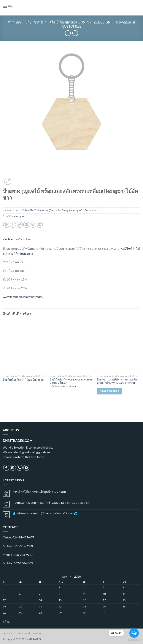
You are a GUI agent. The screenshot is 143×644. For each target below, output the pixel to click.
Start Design (110, 391)
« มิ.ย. (6, 622)
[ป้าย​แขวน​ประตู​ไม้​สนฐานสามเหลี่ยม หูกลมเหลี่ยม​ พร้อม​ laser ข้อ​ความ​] (119, 347)
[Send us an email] (13, 468)
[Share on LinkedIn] (40, 225)
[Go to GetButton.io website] (134, 640)
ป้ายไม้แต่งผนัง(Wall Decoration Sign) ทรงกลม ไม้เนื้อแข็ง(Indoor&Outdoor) (71, 383)
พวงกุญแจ (19, 216)
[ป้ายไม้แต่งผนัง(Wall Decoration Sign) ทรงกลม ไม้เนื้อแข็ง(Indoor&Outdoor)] (71, 347)
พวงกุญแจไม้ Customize (83, 210)
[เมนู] (8, 6)
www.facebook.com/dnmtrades (23, 297)
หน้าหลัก (14, 22)
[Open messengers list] (134, 633)
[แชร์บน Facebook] (13, 225)
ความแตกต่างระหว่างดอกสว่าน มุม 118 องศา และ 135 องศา (51, 503)
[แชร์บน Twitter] (20, 225)
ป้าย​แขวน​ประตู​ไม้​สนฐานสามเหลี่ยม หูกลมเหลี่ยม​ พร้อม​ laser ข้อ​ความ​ (118, 381)
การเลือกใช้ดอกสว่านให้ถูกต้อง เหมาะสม (39, 492)
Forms (37, 633)
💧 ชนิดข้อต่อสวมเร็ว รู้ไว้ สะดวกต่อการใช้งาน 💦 (45, 513)
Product (9, 633)
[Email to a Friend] (26, 225)
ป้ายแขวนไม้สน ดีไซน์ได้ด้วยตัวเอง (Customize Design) (68, 22)
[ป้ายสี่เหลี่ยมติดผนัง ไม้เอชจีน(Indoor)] (24, 347)
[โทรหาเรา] (20, 468)
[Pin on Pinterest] (33, 225)
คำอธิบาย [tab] (8, 239)
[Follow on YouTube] (26, 468)
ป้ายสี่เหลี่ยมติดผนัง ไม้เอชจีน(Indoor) (24, 380)
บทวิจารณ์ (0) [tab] (23, 239)
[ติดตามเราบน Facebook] (6, 468)
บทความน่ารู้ (24, 633)
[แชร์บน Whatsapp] (6, 225)
